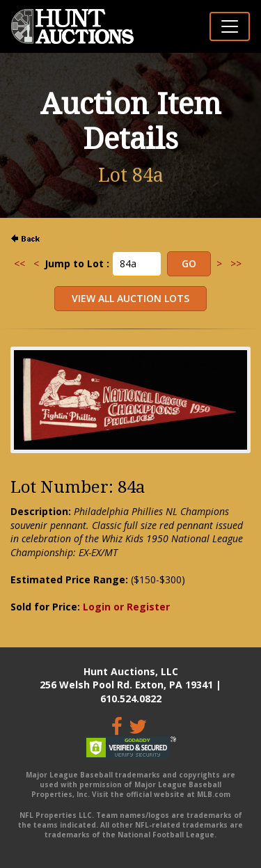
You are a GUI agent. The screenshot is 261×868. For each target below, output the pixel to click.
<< (19, 263)
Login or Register (126, 607)
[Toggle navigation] (230, 26)
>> (236, 263)
